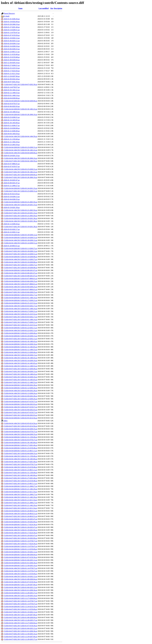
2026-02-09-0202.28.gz (12, 79)
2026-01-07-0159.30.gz (12, 35)
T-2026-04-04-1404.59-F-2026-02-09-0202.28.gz (20, 391)
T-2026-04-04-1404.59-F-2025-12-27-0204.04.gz (20, 623)
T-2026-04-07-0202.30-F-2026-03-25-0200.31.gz (20, 191)
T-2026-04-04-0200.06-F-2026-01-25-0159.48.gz (20, 448)
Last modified (44, 8)
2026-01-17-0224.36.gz (12, 71)
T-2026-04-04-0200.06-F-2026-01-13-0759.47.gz (20, 546)
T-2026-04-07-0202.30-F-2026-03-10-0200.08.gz (20, 268)
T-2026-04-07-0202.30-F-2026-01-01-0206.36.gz (20, 631)
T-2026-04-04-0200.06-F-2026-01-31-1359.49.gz (20, 437)
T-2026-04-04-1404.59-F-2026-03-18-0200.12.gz (20, 240)
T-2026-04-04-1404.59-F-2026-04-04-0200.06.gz (20, 153)
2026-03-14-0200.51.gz (12, 30)
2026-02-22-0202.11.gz (12, 232)
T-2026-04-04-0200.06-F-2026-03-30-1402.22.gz (20, 109)
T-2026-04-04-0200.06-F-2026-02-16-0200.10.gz (20, 344)
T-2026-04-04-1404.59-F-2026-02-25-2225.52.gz (20, 314)
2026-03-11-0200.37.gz (12, 125)
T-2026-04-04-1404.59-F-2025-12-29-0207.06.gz (20, 615)
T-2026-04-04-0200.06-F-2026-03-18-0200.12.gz (20, 235)
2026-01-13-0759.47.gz (12, 33)
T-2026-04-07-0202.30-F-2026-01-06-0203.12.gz (20, 628)
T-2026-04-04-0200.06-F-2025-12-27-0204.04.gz (20, 598)
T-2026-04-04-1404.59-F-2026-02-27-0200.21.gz (20, 311)
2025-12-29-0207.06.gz (12, 76)
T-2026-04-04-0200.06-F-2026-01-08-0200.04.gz (20, 555)
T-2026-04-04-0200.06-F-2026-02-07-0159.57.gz (20, 402)
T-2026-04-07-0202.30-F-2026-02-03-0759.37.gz (20, 464)
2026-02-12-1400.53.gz (12, 93)
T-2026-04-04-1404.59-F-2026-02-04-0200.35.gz (20, 434)
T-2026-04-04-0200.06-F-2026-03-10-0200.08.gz (20, 257)
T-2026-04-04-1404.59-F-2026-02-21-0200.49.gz (20, 352)
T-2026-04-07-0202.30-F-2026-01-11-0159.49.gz (20, 609)
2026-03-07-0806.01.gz (12, 164)
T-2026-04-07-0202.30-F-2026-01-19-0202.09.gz (20, 538)
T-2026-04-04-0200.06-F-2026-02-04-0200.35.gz (20, 429)
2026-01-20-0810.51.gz (12, 246)
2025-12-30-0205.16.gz (12, 63)
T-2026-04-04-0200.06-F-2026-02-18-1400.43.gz (20, 341)
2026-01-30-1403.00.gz (12, 123)
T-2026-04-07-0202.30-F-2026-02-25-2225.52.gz (20, 325)
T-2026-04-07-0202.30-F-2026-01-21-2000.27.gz (20, 503)
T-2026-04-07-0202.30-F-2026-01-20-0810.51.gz (20, 516)
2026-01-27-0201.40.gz (12, 27)
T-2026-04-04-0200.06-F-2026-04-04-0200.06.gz (20, 101)
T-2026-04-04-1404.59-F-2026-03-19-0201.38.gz (20, 221)
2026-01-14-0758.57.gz (12, 87)
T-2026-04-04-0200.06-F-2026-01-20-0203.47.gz (20, 519)
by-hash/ (7, 16)
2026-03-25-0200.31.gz (12, 117)
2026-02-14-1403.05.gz (12, 120)
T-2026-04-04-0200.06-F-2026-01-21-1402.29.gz (20, 489)
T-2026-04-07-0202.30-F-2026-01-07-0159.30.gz (20, 626)
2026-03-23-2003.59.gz (12, 145)
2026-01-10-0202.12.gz (12, 38)
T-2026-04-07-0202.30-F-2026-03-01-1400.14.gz (20, 320)
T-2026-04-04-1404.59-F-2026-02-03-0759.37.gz (20, 440)
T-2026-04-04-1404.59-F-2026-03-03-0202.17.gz (20, 306)
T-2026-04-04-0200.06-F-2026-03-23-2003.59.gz (20, 202)
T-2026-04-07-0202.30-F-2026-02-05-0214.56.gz (20, 426)
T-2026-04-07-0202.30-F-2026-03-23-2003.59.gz (20, 216)
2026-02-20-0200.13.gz (12, 43)
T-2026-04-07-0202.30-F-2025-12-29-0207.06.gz (20, 637)
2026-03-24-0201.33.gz (12, 156)
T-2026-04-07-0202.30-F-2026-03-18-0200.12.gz (20, 251)
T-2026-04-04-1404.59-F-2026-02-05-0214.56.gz (20, 423)
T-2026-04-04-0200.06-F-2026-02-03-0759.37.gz (20, 432)
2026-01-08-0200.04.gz (12, 60)
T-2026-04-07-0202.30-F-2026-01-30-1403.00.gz (20, 475)
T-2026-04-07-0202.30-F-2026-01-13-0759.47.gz (20, 604)
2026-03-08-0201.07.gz (12, 183)
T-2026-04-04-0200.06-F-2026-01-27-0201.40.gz (20, 445)
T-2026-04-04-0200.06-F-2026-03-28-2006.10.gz (20, 115)
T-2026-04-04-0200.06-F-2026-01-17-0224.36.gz (20, 525)
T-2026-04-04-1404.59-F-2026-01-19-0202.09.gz (20, 530)
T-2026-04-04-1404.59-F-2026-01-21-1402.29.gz (20, 497)
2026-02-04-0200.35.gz (12, 199)
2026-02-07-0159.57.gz (12, 166)
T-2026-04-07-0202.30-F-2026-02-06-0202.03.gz (20, 415)
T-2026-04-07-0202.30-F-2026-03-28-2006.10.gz (20, 177)
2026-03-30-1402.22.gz (12, 90)
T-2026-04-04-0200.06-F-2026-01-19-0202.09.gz (20, 522)
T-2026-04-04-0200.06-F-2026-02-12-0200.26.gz (20, 388)
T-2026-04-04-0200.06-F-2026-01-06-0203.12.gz (20, 560)
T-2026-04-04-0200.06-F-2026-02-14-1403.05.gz (20, 347)
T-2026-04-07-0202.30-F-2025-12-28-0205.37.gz (20, 639)
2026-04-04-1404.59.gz (12, 134)
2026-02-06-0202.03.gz (12, 106)
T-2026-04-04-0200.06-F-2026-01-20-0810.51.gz (20, 511)
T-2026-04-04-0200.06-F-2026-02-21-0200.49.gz (20, 333)
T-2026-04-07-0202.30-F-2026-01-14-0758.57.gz (20, 601)
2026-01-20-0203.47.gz (12, 180)
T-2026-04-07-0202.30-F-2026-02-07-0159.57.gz (20, 412)
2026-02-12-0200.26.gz (12, 224)
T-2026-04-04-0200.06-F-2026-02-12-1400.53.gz (20, 350)
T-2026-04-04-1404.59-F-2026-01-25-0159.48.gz (20, 467)
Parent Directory (9, 13)
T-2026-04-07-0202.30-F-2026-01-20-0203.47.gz (20, 535)
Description (58, 8)
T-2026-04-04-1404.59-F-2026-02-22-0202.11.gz (20, 330)
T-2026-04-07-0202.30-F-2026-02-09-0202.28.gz (20, 396)
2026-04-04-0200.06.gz (12, 98)
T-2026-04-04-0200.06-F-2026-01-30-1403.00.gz (20, 443)
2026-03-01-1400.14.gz (12, 95)
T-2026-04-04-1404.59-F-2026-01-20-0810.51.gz (20, 514)
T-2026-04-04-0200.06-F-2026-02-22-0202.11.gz (20, 328)
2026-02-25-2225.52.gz (12, 68)
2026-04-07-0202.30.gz (12, 82)
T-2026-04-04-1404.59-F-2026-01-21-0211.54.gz (20, 500)
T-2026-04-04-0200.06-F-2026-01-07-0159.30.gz (20, 557)
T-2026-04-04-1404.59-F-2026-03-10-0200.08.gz (20, 262)
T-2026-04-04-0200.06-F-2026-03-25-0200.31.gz (20, 147)
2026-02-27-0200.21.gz (12, 65)
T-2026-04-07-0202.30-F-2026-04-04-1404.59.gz (20, 161)
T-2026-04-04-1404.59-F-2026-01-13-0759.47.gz (20, 571)
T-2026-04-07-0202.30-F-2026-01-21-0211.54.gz (20, 508)
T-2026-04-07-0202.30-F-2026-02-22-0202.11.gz (20, 339)
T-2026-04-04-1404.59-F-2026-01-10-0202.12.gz (20, 576)
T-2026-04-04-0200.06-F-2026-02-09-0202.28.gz (20, 385)
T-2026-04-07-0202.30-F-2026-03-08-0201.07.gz (20, 276)
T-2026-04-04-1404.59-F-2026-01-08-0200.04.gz (20, 579)
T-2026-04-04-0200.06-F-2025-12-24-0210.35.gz (20, 607)
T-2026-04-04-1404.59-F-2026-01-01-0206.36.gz (20, 590)
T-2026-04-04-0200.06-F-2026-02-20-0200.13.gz (20, 336)
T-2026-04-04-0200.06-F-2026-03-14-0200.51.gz (20, 238)
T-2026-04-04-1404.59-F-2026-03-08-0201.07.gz (20, 273)
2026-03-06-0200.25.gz (12, 49)
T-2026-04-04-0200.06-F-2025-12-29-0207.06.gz (20, 585)
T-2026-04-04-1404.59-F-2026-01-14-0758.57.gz (20, 568)
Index (6, 421)
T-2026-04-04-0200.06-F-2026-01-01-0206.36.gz (20, 563)
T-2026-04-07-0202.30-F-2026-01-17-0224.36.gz (20, 544)
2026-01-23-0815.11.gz (12, 52)
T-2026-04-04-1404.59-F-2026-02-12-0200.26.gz (20, 393)
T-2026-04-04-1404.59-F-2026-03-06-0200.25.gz (20, 287)
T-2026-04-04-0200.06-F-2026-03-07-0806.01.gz (20, 279)
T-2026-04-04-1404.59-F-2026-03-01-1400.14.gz (20, 309)
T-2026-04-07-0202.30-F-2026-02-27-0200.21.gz (20, 322)
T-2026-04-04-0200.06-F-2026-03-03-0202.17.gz (20, 295)
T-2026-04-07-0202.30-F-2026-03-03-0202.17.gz (20, 317)
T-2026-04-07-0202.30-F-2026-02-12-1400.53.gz (20, 382)
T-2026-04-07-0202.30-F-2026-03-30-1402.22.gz (20, 172)
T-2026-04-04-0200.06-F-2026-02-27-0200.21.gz (20, 300)
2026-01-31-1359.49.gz (12, 139)
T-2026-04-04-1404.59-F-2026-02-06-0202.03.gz (20, 410)
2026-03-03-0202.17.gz (12, 229)
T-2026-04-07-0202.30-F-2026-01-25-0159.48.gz (20, 481)
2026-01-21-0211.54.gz (12, 74)
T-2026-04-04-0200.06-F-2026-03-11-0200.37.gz (20, 248)
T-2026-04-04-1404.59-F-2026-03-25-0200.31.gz (20, 169)
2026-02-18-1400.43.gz (12, 112)
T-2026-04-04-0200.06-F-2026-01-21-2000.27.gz (20, 486)
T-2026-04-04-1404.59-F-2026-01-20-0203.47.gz (20, 527)
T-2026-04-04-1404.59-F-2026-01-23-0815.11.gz (20, 470)
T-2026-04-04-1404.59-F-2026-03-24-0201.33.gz (20, 205)
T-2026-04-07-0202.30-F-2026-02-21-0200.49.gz (20, 369)
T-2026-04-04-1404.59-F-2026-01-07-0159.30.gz (20, 582)
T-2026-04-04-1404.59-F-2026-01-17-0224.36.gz (20, 533)
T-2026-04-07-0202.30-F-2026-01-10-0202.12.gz (20, 612)
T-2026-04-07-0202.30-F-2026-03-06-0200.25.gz (20, 292)
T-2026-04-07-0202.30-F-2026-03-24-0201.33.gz (20, 213)
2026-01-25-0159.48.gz (12, 57)
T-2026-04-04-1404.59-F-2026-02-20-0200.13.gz (20, 355)
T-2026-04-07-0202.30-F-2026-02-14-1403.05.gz (20, 380)
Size (52, 8)
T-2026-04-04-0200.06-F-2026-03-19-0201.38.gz (20, 218)
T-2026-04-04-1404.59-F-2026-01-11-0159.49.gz (20, 574)
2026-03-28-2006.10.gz (12, 24)
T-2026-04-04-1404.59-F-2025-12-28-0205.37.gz (20, 620)
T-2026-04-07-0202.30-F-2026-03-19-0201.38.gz (20, 227)
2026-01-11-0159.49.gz (12, 54)
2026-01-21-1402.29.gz (12, 142)
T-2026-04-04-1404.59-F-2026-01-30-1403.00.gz (20, 459)
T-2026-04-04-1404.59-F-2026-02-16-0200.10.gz (20, 361)
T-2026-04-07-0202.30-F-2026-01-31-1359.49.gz (20, 473)
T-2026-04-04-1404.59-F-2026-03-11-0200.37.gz (20, 259)
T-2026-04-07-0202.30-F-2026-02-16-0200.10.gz (20, 377)
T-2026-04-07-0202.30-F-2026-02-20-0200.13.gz (20, 371)
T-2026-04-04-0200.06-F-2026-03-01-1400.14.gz (20, 298)
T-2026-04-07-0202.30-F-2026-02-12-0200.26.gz (20, 399)
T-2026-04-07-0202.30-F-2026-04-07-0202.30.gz (20, 84)
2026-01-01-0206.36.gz (12, 19)
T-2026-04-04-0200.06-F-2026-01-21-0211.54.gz (20, 492)
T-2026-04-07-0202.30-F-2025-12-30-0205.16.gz (20, 634)
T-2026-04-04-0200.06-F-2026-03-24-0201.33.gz (20, 188)
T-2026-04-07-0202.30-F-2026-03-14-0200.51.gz (20, 254)
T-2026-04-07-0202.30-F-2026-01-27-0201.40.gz (20, 478)
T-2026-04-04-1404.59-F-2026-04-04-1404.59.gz (20, 136)
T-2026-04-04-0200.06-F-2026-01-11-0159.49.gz (20, 549)
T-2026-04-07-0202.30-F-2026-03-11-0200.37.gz (20, 265)
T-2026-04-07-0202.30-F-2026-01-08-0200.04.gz (20, 617)
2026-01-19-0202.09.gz (12, 22)
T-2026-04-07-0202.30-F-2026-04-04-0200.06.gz (20, 175)
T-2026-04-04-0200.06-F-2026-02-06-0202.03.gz (20, 404)
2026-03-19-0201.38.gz (12, 207)
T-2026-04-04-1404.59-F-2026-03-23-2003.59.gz (20, 210)
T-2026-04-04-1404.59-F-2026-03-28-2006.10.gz (20, 158)
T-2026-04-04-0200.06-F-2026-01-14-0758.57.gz (20, 541)
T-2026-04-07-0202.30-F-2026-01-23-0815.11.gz (20, 484)
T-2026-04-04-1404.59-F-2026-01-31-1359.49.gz (20, 456)
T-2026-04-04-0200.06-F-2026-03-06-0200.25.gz (20, 281)
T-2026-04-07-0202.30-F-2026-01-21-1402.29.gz (20, 505)
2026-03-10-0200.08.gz (12, 128)
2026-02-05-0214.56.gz (12, 194)
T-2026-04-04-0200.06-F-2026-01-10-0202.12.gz (20, 552)
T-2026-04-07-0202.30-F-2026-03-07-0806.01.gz (20, 289)
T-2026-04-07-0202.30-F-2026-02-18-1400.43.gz (20, 374)
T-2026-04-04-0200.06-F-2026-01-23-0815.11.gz (20, 451)
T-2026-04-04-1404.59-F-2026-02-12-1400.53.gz (20, 366)
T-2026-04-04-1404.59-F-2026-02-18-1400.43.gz (20, 358)
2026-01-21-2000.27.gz (12, 186)
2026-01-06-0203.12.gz (12, 41)
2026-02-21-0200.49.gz (12, 131)
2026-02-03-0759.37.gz (12, 104)
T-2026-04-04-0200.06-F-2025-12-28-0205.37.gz (20, 593)
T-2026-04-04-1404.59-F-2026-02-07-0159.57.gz (20, 407)
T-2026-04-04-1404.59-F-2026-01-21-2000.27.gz (20, 494)
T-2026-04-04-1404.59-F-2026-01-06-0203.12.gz (20, 587)
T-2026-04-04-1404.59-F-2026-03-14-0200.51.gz (20, 243)
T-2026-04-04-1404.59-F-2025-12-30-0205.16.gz (20, 596)
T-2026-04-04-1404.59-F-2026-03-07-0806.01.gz (20, 284)
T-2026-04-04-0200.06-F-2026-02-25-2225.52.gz (20, 303)
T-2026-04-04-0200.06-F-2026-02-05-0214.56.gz (20, 418)
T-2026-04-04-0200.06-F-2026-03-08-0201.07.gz (20, 270)
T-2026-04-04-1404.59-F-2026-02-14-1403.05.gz (20, 363)
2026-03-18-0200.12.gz (12, 197)
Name (20, 8)
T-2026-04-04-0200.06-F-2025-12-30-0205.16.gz (20, 566)
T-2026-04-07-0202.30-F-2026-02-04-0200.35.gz (20, 453)
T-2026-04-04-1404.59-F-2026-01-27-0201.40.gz (20, 462)
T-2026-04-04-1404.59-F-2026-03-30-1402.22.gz (20, 150)
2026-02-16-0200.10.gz (12, 46)
